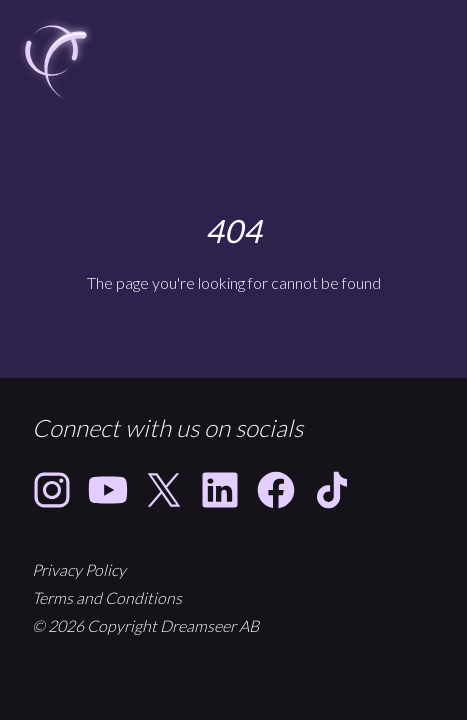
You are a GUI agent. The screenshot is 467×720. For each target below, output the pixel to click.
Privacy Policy (79, 569)
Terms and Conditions (107, 597)
